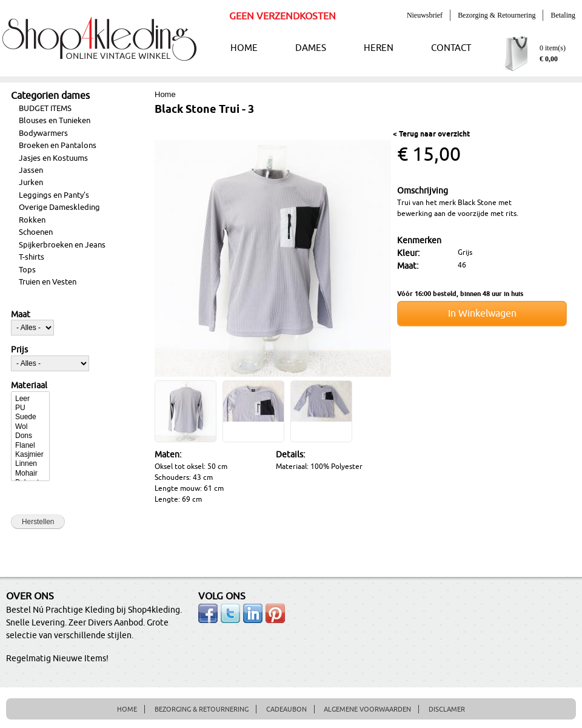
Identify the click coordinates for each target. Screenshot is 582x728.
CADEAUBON (286, 709)
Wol (30, 427)
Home (165, 94)
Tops (27, 270)
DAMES (311, 48)
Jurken (31, 183)
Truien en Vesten (48, 282)
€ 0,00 (549, 59)
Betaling (563, 15)
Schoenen (36, 232)
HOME (244, 48)
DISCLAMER (447, 709)
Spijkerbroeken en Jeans (62, 245)
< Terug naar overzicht (431, 134)
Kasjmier (30, 455)
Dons (30, 436)
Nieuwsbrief (425, 15)
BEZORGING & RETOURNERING (202, 709)
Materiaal (29, 386)
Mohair (30, 474)
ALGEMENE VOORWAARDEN (367, 709)
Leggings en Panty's (54, 195)
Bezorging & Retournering (497, 15)
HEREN (379, 48)
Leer (30, 399)
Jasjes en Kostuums (53, 158)
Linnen (30, 464)
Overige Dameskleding (59, 207)
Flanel (30, 446)
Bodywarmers (43, 133)
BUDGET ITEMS (45, 109)
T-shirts (32, 257)
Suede (30, 417)
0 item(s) (553, 48)
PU (30, 408)
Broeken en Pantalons (58, 146)
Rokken (32, 220)
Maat (21, 315)
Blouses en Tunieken (55, 121)
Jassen (31, 170)
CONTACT (451, 48)
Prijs (19, 350)
